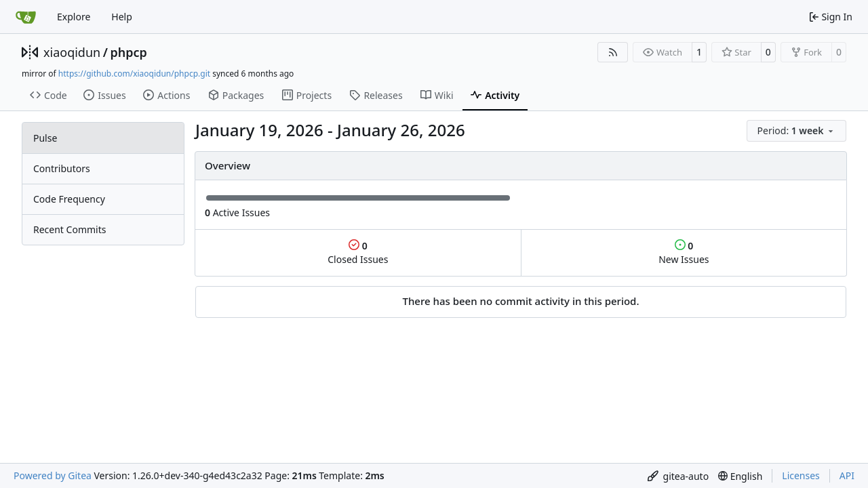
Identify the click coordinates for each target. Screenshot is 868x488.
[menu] (796, 131)
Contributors (62, 168)
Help (122, 17)
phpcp (128, 52)
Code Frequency (69, 199)
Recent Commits (70, 229)
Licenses (801, 475)
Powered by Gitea (53, 475)
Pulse (45, 138)
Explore (74, 17)
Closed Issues (358, 252)
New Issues (684, 252)
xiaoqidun (72, 52)
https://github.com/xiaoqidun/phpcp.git (134, 74)
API (847, 475)
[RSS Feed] (613, 52)
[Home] (26, 17)
